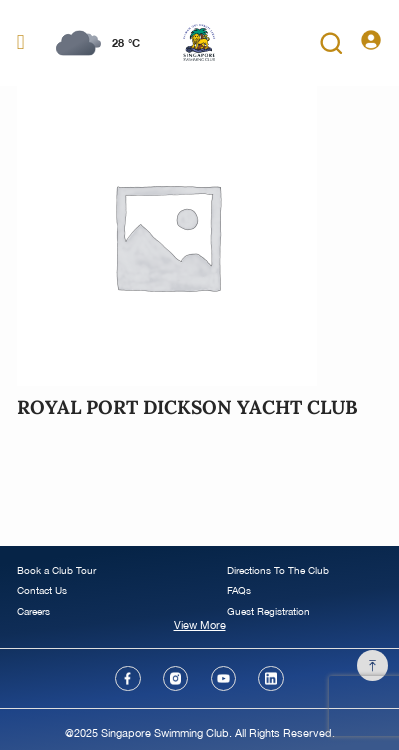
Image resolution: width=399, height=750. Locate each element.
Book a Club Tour (56, 570)
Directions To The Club (278, 570)
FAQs (239, 590)
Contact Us (42, 590)
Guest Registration (268, 611)
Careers (33, 611)
